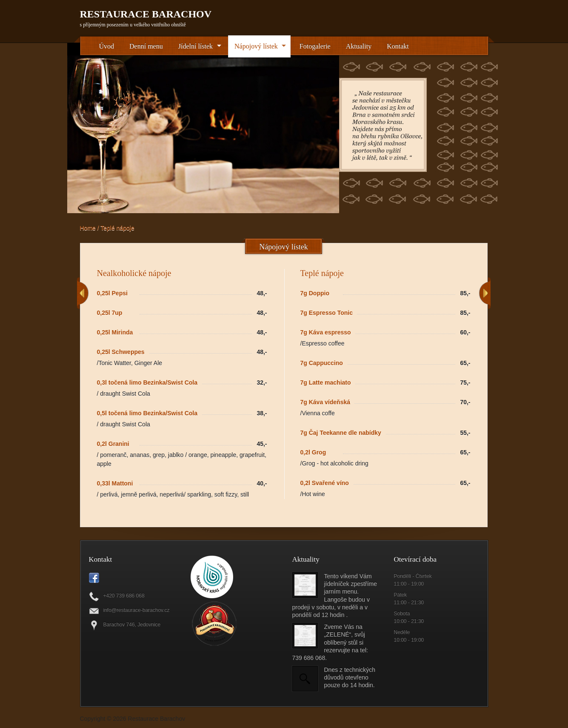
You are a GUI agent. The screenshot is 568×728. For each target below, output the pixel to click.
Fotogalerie (315, 46)
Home (88, 228)
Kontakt (398, 46)
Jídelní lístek (196, 46)
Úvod (107, 46)
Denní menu (146, 46)
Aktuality (359, 46)
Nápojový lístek (256, 46)
